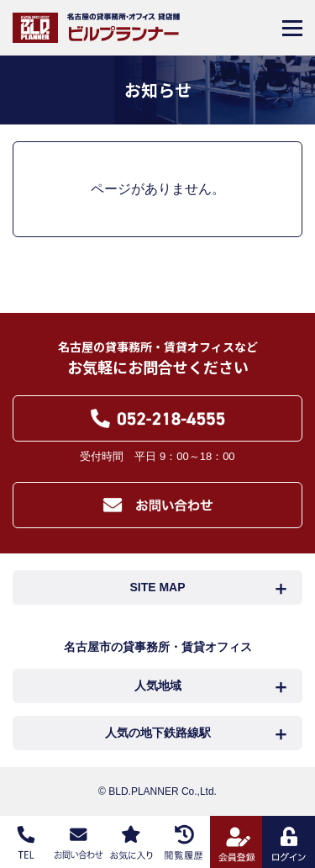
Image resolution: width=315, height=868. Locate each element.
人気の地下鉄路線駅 (158, 733)
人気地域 (158, 685)
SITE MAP (157, 587)
